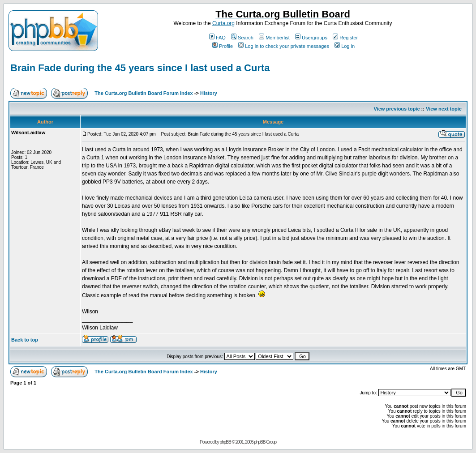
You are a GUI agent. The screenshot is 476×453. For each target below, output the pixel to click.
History (209, 93)
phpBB (225, 442)
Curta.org (223, 23)
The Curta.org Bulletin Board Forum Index (144, 93)
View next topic (444, 109)
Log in (345, 46)
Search (242, 38)
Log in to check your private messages (284, 46)
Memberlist (274, 38)
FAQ (217, 38)
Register (345, 38)
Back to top (25, 340)
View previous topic (397, 109)
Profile (223, 46)
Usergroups (311, 38)
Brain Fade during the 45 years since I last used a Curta (140, 68)
